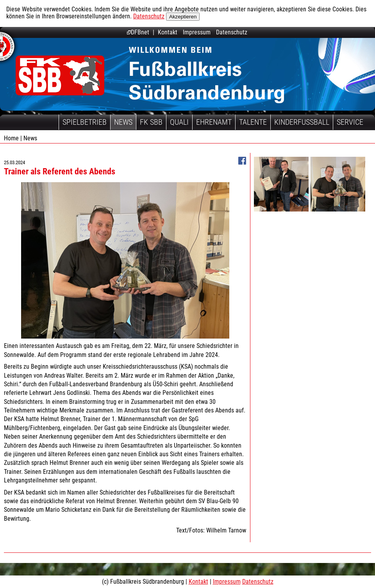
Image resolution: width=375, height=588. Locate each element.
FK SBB (151, 122)
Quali (179, 122)
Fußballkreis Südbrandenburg (60, 75)
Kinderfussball (302, 122)
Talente (253, 122)
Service (350, 122)
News (123, 122)
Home (11, 138)
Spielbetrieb (85, 122)
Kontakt (168, 32)
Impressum (197, 32)
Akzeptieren (183, 17)
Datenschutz (149, 16)
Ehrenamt (214, 122)
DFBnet (138, 32)
